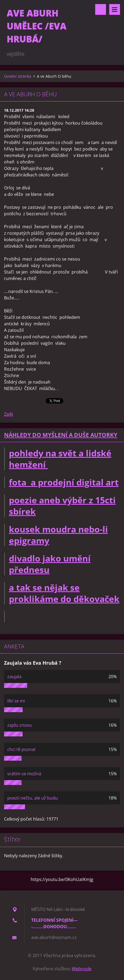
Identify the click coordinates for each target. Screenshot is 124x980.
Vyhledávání (101, 9)
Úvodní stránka (18, 76)
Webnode (82, 969)
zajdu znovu (20, 725)
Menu (115, 9)
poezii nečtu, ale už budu (33, 798)
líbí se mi (16, 701)
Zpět (9, 414)
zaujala (14, 677)
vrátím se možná (24, 774)
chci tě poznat (22, 749)
